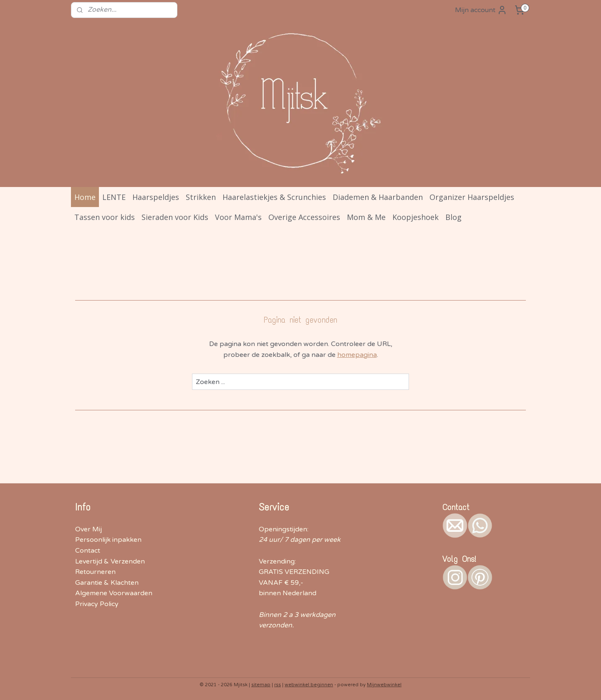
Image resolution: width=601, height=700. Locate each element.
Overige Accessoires (304, 217)
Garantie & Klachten (107, 583)
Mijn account (481, 10)
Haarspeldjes (156, 197)
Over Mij (88, 529)
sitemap (261, 685)
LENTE (114, 197)
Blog (453, 217)
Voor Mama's (238, 217)
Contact (88, 551)
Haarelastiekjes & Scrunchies (274, 197)
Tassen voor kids (105, 217)
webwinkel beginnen (309, 685)
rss (278, 685)
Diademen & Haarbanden (378, 197)
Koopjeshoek (415, 217)
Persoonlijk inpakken (108, 540)
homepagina (357, 355)
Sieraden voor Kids (175, 217)
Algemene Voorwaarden (114, 593)
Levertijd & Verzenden (110, 561)
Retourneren (95, 572)
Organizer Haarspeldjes (472, 197)
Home (85, 197)
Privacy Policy (97, 604)
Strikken (201, 197)
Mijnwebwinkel (384, 685)
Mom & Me (366, 217)
